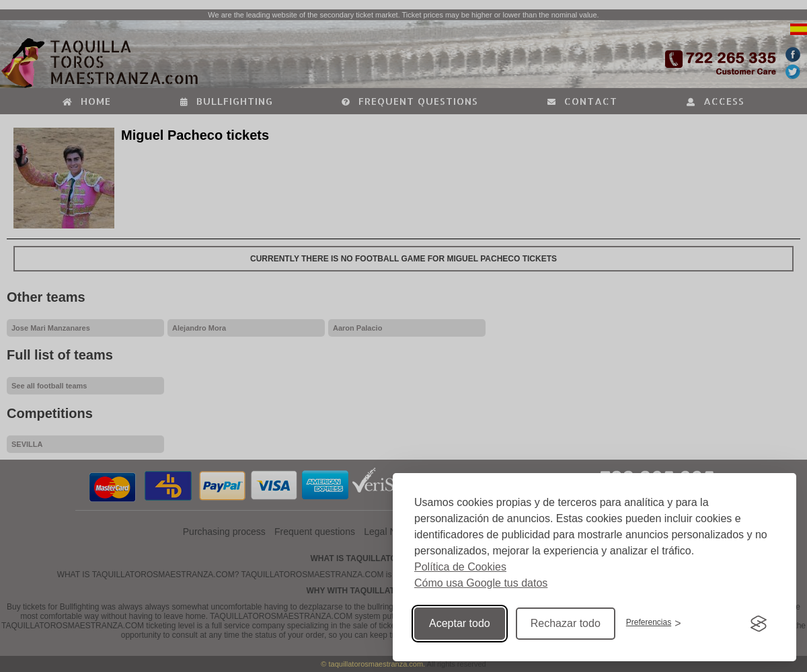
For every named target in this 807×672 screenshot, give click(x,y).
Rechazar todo (566, 623)
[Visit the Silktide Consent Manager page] (759, 624)
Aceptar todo (460, 623)
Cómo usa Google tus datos (481, 583)
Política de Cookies (460, 567)
